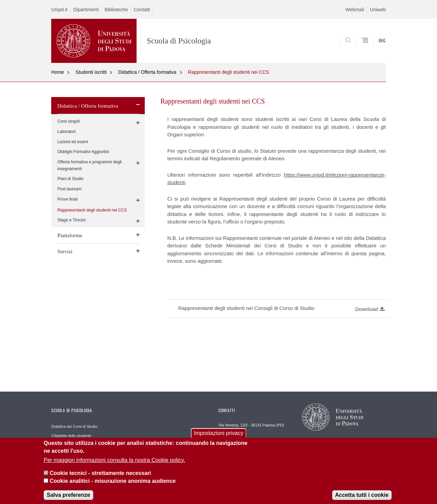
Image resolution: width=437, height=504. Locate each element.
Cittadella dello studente (71, 436)
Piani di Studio (71, 179)
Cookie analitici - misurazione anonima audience (112, 486)
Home (58, 72)
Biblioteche (116, 10)
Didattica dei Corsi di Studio (74, 426)
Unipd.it (59, 10)
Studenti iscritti (91, 72)
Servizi (65, 251)
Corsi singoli (68, 121)
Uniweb (378, 10)
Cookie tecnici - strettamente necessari (100, 479)
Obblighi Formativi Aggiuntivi (83, 152)
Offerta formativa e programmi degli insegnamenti (90, 165)
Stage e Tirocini (72, 220)
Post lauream (69, 189)
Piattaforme (70, 235)
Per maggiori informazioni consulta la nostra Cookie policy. (114, 466)
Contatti (142, 10)
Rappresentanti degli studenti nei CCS (229, 72)
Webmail (355, 10)
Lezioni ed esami (73, 142)
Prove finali (67, 199)
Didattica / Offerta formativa (147, 72)
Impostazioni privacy (219, 439)
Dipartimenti (86, 10)
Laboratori (67, 132)
